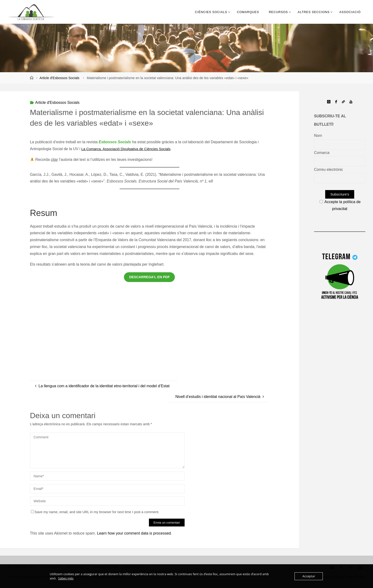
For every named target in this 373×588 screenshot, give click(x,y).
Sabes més (66, 578)
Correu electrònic (329, 170)
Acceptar (309, 576)
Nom (318, 136)
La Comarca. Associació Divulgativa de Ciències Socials (129, 149)
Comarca (322, 153)
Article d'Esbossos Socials (59, 78)
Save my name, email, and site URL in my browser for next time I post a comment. (95, 512)
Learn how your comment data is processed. (135, 533)
